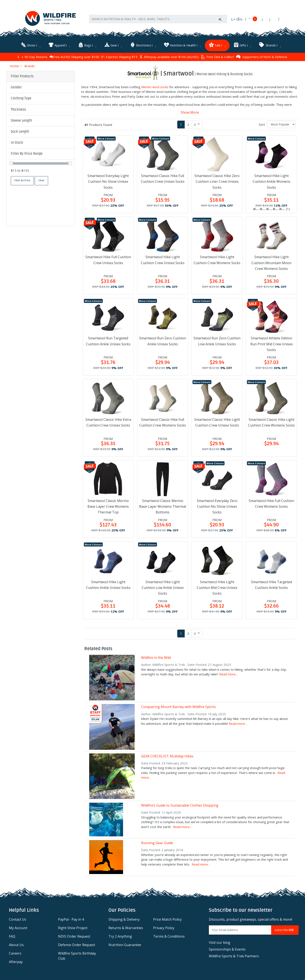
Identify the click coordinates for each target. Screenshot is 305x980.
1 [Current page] (181, 124)
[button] (41, 88)
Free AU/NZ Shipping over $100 (74, 57)
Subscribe (285, 930)
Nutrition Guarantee (125, 945)
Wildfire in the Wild (156, 658)
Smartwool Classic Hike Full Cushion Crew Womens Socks (163, 422)
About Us (16, 945)
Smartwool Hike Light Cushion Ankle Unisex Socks (108, 585)
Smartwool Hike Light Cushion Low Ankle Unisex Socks (163, 587)
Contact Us (18, 919)
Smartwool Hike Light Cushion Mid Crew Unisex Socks (217, 587)
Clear (41, 181)
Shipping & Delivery (124, 919)
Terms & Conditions (169, 936)
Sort (262, 124)
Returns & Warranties (126, 928)
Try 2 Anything (120, 936)
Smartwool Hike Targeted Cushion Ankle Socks (271, 585)
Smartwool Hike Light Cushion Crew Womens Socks (217, 260)
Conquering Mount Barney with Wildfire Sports (178, 707)
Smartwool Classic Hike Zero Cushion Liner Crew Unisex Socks (217, 181)
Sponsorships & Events (227, 949)
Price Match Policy (167, 919)
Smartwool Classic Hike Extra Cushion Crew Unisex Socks (108, 422)
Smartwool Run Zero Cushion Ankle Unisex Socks (163, 341)
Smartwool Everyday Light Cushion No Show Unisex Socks (108, 181)
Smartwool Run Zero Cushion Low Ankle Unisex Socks (217, 341)
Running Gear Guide (157, 843)
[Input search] (151, 19)
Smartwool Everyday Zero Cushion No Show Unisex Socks (217, 506)
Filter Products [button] (22, 76)
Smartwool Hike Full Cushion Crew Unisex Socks (108, 260)
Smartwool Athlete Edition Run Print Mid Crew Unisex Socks (272, 344)
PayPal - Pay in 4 (71, 919)
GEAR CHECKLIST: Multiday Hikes (167, 756)
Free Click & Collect (217, 57)
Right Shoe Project (73, 928)
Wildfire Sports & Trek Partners (234, 956)
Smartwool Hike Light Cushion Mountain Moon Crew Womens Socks (271, 263)
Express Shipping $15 (119, 57)
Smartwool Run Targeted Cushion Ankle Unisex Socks (108, 341)
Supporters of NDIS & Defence (262, 57)
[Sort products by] (281, 124)
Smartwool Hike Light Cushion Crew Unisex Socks (163, 260)
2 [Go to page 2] (188, 124)
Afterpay (16, 962)
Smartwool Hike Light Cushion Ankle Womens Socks (272, 181)
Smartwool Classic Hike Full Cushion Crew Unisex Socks (163, 179)
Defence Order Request (77, 945)
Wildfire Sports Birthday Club (77, 956)
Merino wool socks (155, 87)
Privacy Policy (164, 928)
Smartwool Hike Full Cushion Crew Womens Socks (271, 503)
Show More (190, 112)
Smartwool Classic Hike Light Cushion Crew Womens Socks (271, 422)
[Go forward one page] (197, 124)
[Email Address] (240, 930)
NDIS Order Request (74, 936)
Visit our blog (220, 942)
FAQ (12, 936)
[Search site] (220, 19)
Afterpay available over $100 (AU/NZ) (169, 57)
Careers (15, 953)
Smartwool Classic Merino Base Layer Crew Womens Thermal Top (108, 506)
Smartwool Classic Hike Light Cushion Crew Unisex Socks (217, 422)
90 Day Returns (33, 57)
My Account (18, 928)
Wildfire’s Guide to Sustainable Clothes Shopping (180, 805)
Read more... (228, 674)
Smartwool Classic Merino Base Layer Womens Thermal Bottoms (163, 506)
